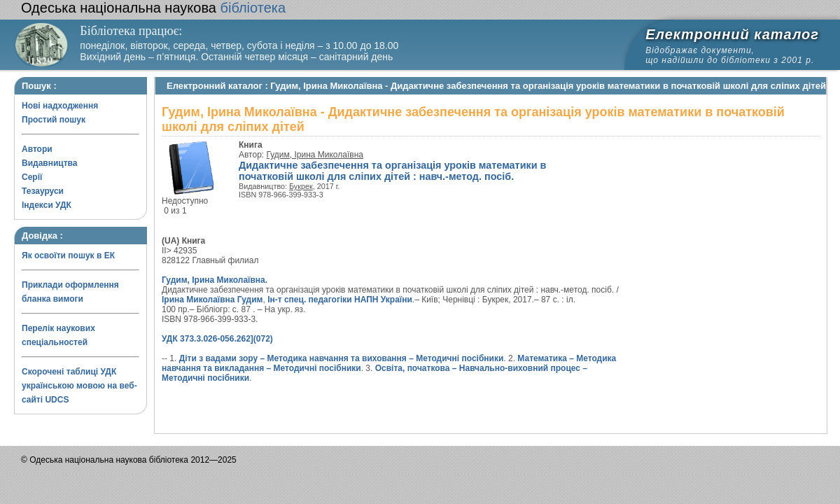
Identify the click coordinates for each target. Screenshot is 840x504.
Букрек (301, 186)
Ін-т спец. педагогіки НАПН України (340, 300)
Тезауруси (43, 191)
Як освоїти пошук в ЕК (68, 255)
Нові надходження (60, 106)
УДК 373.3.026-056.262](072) (217, 339)
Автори (37, 149)
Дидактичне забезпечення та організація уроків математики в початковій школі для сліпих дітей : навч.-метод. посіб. (392, 171)
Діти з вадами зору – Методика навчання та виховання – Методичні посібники (342, 358)
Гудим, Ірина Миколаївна (315, 155)
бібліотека (153, 8)
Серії (32, 177)
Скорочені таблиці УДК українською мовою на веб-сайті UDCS (79, 386)
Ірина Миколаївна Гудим (212, 300)
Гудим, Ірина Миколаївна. (215, 280)
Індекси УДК (47, 205)
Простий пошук (54, 120)
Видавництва (49, 163)
